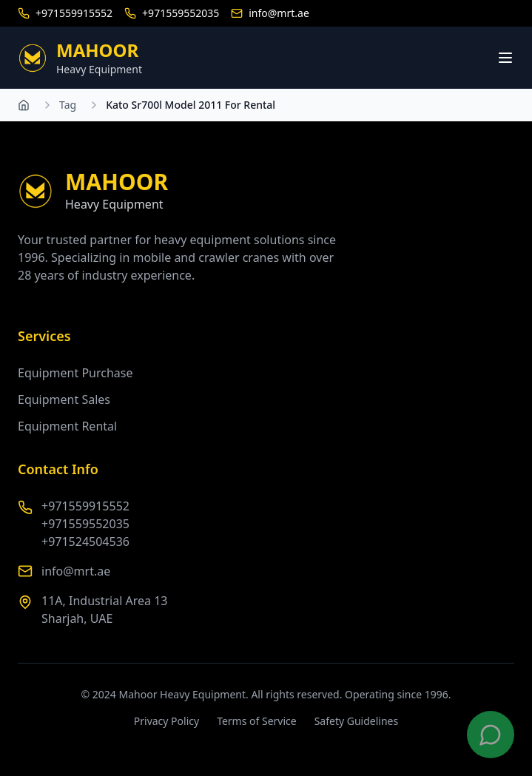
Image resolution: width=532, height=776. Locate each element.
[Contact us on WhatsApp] (491, 735)
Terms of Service (257, 721)
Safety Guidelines (357, 721)
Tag (68, 105)
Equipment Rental (67, 426)
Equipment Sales (64, 399)
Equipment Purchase (75, 373)
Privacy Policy (166, 721)
